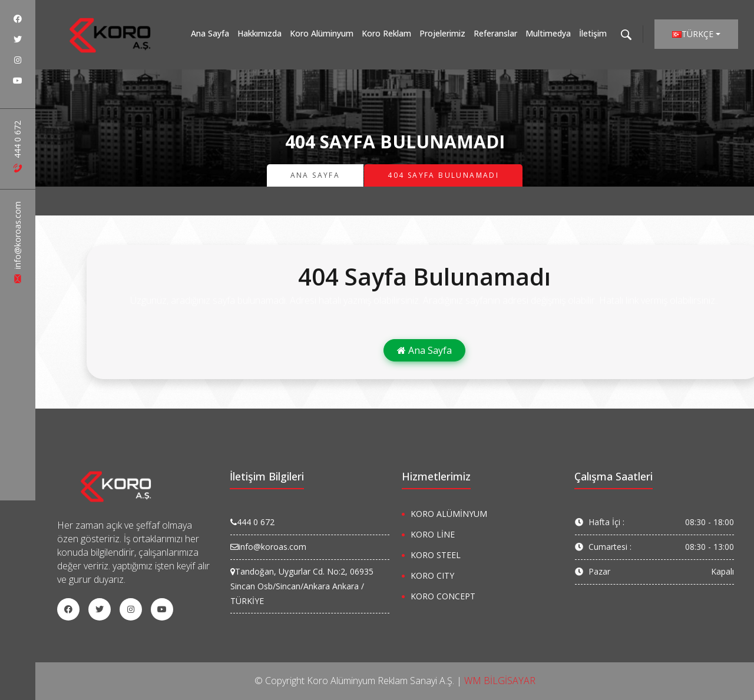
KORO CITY (432, 575)
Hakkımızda (259, 33)
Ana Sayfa (210, 33)
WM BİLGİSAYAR (500, 681)
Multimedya (548, 33)
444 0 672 (17, 147)
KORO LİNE (433, 534)
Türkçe (693, 34)
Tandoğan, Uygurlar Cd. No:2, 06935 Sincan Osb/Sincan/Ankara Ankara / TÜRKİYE (302, 586)
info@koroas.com (17, 242)
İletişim (593, 33)
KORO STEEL (436, 555)
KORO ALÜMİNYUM (449, 514)
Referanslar (495, 33)
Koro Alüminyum (322, 33)
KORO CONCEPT (443, 596)
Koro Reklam (386, 33)
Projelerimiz (442, 33)
